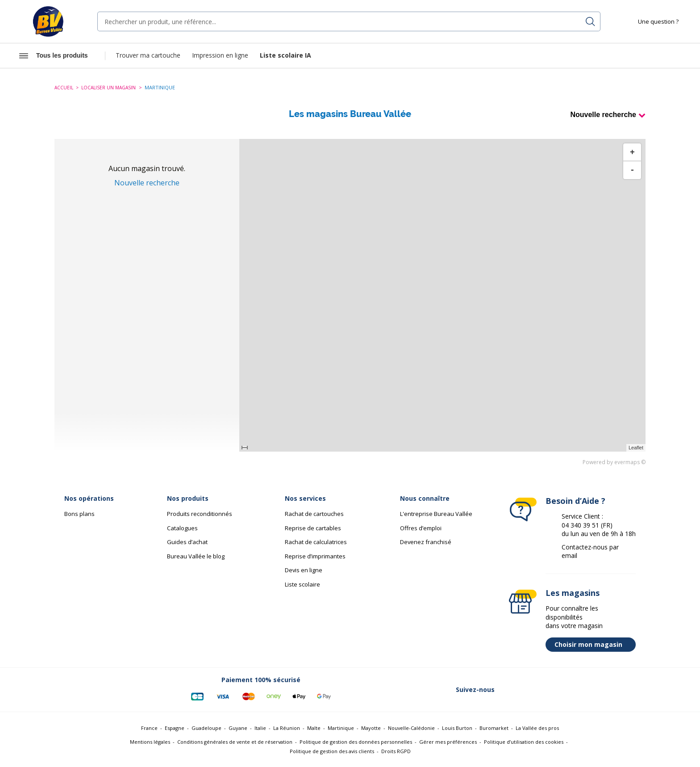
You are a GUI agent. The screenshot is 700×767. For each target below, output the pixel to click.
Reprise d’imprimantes (315, 556)
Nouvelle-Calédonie (411, 728)
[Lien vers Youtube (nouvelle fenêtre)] (601, 690)
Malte (314, 728)
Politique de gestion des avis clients (332, 751)
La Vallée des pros (537, 728)
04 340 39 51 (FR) (587, 525)
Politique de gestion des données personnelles (356, 742)
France (149, 728)
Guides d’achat (187, 542)
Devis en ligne (304, 570)
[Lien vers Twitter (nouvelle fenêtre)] (531, 690)
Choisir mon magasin (593, 645)
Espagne (175, 728)
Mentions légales (150, 742)
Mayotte (371, 728)
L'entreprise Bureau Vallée (436, 514)
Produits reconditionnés (200, 514)
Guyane (238, 728)
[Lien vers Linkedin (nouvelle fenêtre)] (554, 690)
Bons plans (79, 514)
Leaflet (636, 448)
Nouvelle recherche (603, 115)
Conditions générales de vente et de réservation (235, 742)
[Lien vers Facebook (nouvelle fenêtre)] (508, 690)
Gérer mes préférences (448, 742)
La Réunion (287, 728)
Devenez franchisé (426, 542)
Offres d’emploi (421, 528)
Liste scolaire (302, 584)
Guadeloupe (206, 728)
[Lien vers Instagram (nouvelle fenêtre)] (578, 690)
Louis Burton (457, 728)
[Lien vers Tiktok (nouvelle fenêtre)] (624, 690)
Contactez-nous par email (590, 551)
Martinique (341, 728)
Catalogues (182, 528)
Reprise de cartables (313, 528)
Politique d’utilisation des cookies (524, 742)
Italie (260, 728)
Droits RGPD (396, 751)
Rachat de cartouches (314, 514)
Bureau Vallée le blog (196, 556)
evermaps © (630, 462)
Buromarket (494, 728)
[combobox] (349, 21)
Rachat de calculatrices (316, 542)
